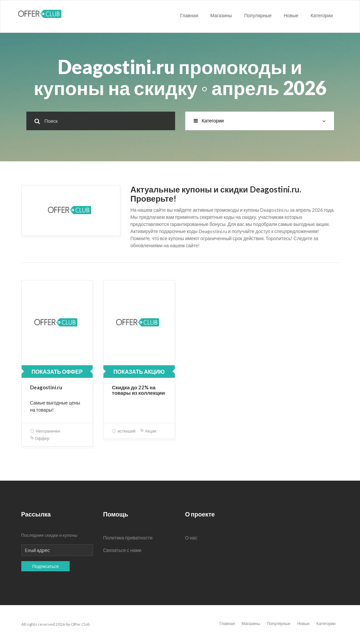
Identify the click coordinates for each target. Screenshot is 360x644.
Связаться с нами (122, 550)
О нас (191, 538)
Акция (148, 431)
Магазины (221, 15)
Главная (189, 15)
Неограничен (45, 431)
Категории (322, 15)
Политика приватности (128, 538)
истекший (124, 431)
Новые (291, 15)
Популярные (258, 15)
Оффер (40, 439)
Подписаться (46, 566)
